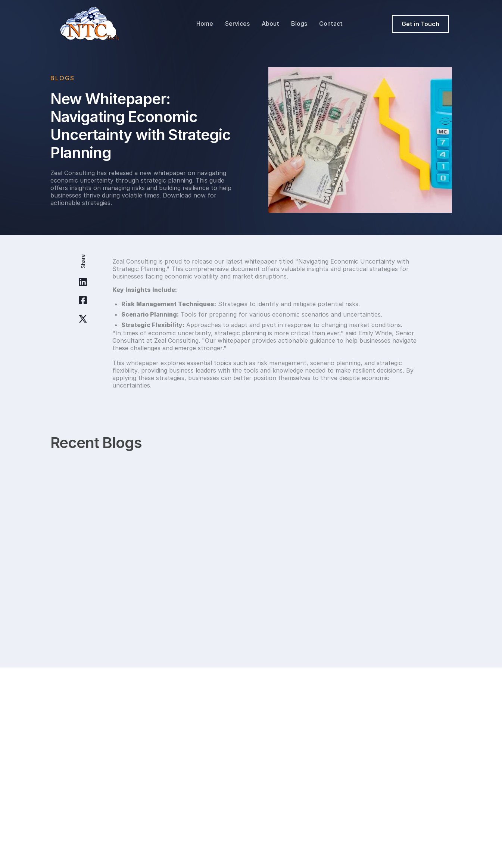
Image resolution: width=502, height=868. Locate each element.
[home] (90, 24)
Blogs (299, 24)
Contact (331, 24)
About (270, 24)
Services (237, 24)
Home (205, 24)
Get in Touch (420, 24)
